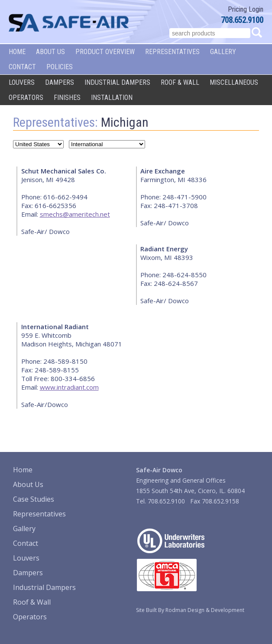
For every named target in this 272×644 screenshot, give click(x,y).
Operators (26, 98)
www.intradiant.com (69, 387)
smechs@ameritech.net (75, 214)
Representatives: (55, 122)
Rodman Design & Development (205, 610)
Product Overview (105, 52)
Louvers (22, 82)
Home (17, 52)
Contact (22, 67)
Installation (112, 98)
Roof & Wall (180, 82)
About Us (50, 52)
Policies (60, 67)
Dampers (60, 82)
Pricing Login (246, 9)
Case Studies (34, 499)
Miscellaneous (234, 82)
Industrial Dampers (117, 82)
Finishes (67, 98)
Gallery (223, 52)
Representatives (172, 52)
